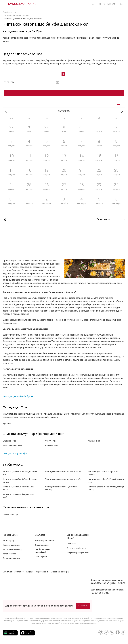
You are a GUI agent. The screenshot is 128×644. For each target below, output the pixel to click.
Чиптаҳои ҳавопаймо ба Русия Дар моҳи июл (106, 481)
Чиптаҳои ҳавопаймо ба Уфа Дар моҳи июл (20, 473)
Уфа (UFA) (7, 424)
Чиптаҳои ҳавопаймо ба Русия (18, 396)
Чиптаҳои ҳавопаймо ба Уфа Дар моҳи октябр (20, 481)
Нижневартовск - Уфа (12, 446)
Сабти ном (71, 544)
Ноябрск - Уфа (52, 446)
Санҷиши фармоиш (11, 558)
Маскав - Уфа (94, 441)
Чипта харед (8, 541)
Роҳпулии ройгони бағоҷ (45, 541)
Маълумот (40, 535)
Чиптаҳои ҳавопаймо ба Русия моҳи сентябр (61, 488)
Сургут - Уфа (51, 441)
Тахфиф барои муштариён (78, 553)
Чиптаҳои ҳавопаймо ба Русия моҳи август (18, 488)
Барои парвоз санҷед (12, 549)
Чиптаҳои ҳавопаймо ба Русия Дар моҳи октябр (106, 488)
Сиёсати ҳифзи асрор (60, 572)
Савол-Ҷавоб (41, 557)
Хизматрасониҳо (42, 545)
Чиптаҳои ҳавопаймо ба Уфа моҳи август (63, 472)
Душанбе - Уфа (9, 441)
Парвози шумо (10, 535)
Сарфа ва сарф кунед (76, 548)
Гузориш (83, 606)
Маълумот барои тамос (13, 572)
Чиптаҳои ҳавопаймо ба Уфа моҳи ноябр (63, 479)
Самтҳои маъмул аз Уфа (15, 453)
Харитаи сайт (42, 572)
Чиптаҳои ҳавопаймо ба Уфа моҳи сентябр (103, 473)
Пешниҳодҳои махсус (12, 545)
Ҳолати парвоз (9, 554)
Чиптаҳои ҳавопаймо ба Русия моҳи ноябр (18, 496)
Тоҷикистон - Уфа (10, 514)
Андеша (30, 572)
